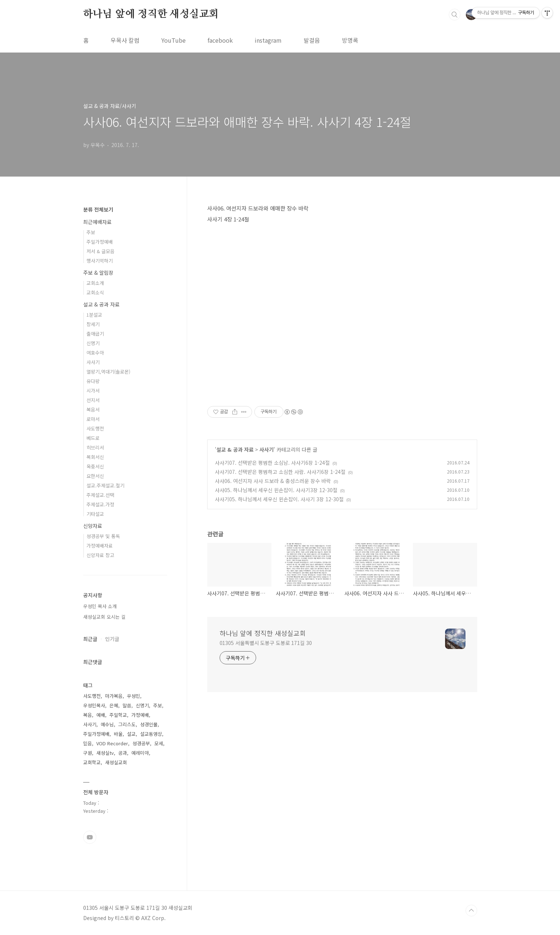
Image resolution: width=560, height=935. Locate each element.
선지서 (93, 400)
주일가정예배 (100, 242)
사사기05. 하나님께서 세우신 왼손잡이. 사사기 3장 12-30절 (279, 499)
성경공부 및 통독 (103, 536)
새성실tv (105, 753)
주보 (91, 232)
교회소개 (95, 283)
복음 (88, 715)
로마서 (93, 419)
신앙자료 (93, 526)
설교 (131, 734)
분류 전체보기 (98, 209)
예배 (101, 715)
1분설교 (94, 315)
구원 (88, 753)
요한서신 (95, 476)
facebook (220, 40)
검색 (455, 15)
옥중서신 (95, 466)
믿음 (88, 743)
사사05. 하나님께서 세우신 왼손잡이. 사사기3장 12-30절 (276, 490)
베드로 (93, 438)
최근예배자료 (97, 222)
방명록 (350, 40)
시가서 (93, 391)
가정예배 (140, 715)
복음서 (93, 409)
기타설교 (95, 514)
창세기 (93, 324)
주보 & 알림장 (98, 273)
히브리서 (95, 447)
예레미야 (140, 753)
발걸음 (312, 40)
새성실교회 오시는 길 (104, 617)
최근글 (90, 639)
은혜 (114, 705)
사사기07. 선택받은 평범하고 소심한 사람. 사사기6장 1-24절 (280, 472)
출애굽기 (95, 334)
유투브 (90, 837)
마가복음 (114, 696)
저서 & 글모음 (101, 251)
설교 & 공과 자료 (235, 449)
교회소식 (95, 292)
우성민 (134, 696)
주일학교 (118, 715)
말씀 (127, 705)
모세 (159, 743)
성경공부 (141, 743)
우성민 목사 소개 (100, 606)
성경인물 (149, 724)
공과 (123, 753)
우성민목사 (94, 705)
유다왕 (93, 381)
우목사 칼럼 (125, 40)
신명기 (93, 343)
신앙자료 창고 (100, 555)
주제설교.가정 (100, 504)
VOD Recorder (112, 743)
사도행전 (95, 428)
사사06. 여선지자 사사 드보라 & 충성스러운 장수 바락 (273, 481)
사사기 (267, 449)
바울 (118, 734)
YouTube (173, 40)
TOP (471, 911)
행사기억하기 (100, 261)
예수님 (107, 724)
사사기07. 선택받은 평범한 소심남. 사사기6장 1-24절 (272, 463)
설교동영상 (151, 734)
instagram (268, 40)
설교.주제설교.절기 (105, 485)
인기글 (112, 639)
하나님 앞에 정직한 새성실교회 (151, 14)
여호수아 (95, 353)
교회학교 (92, 762)
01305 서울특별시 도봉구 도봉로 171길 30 (266, 643)
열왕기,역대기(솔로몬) (108, 372)
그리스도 (127, 724)
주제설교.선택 (100, 495)
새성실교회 (116, 762)
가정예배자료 (100, 546)
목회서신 (95, 457)
